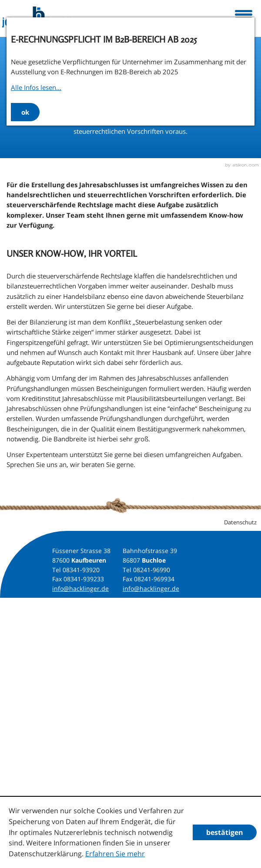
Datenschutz (240, 522)
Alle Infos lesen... (36, 87)
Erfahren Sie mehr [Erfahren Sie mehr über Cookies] (115, 854)
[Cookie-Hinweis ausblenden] (225, 832)
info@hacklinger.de (80, 588)
